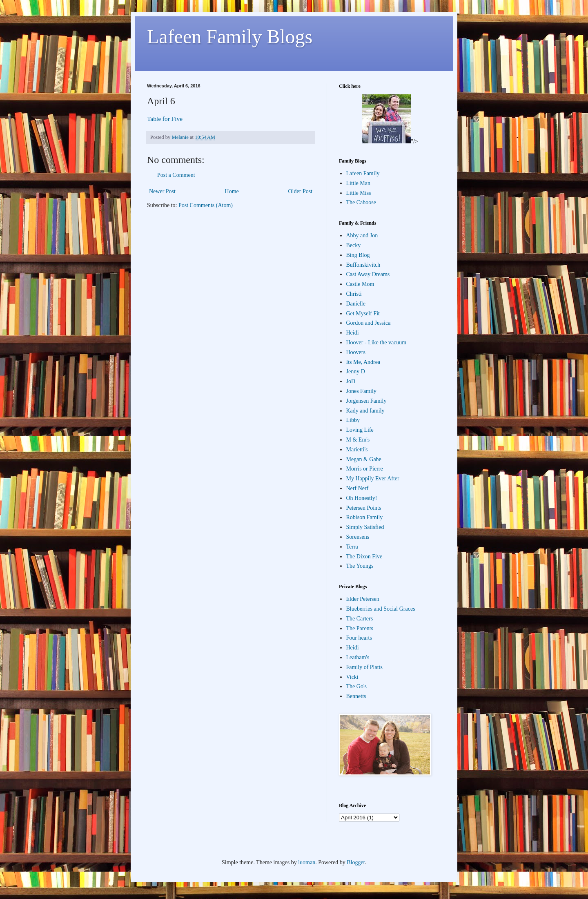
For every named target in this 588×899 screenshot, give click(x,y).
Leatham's (358, 657)
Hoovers (356, 352)
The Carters (360, 619)
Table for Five (165, 119)
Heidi (353, 333)
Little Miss (359, 193)
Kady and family (365, 411)
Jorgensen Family (366, 401)
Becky (354, 245)
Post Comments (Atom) (206, 205)
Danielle (356, 304)
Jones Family (361, 391)
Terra (352, 547)
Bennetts (356, 696)
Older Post (301, 191)
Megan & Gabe (364, 459)
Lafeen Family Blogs (230, 37)
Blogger (356, 862)
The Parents (360, 628)
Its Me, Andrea (363, 362)
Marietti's (357, 449)
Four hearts (359, 638)
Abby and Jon (362, 235)
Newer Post (162, 191)
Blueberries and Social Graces (381, 609)
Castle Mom (360, 284)
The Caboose (361, 202)
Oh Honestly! (362, 498)
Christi (354, 294)
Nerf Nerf (357, 488)
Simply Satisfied (365, 527)
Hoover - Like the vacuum (376, 342)
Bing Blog (358, 255)
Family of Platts (364, 667)
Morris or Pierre (365, 469)
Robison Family (365, 517)
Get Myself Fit (363, 313)
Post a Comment (176, 175)
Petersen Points (364, 508)
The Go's (356, 686)
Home (232, 191)
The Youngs (360, 566)
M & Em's (358, 440)
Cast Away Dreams (368, 274)
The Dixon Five (364, 557)
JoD (351, 381)
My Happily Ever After (373, 478)
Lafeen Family (363, 173)
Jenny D (356, 371)
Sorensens (358, 537)
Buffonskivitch (363, 265)
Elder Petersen (363, 599)
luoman (307, 862)
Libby (353, 420)
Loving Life (360, 430)
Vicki (352, 677)
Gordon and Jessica (369, 323)
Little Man (359, 183)
